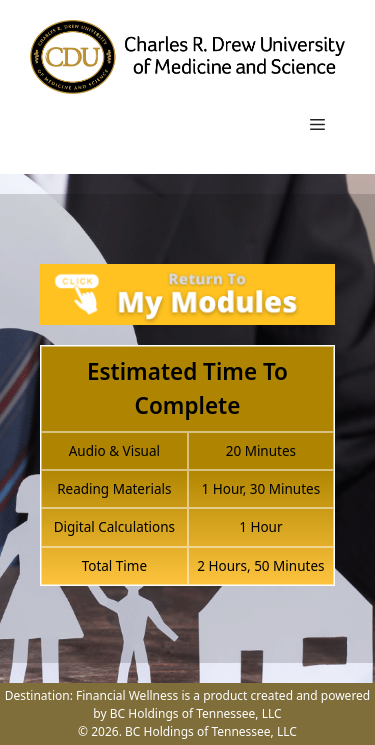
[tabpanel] (187, 436)
